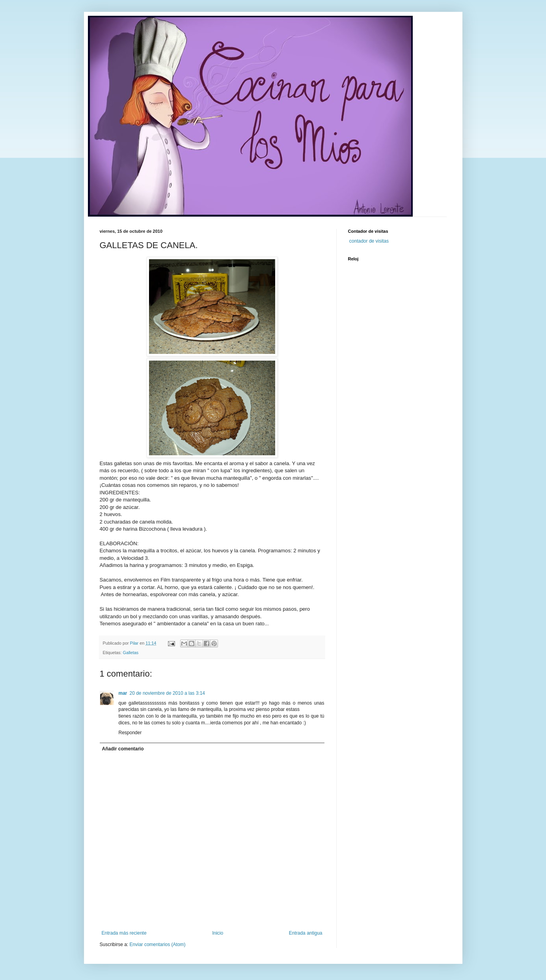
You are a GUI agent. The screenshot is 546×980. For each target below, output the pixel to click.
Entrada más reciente (124, 933)
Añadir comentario (123, 749)
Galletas (131, 653)
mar (123, 693)
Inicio (218, 933)
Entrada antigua (306, 933)
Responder (130, 733)
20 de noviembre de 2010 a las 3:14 (167, 693)
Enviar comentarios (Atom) (158, 944)
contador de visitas (369, 241)
